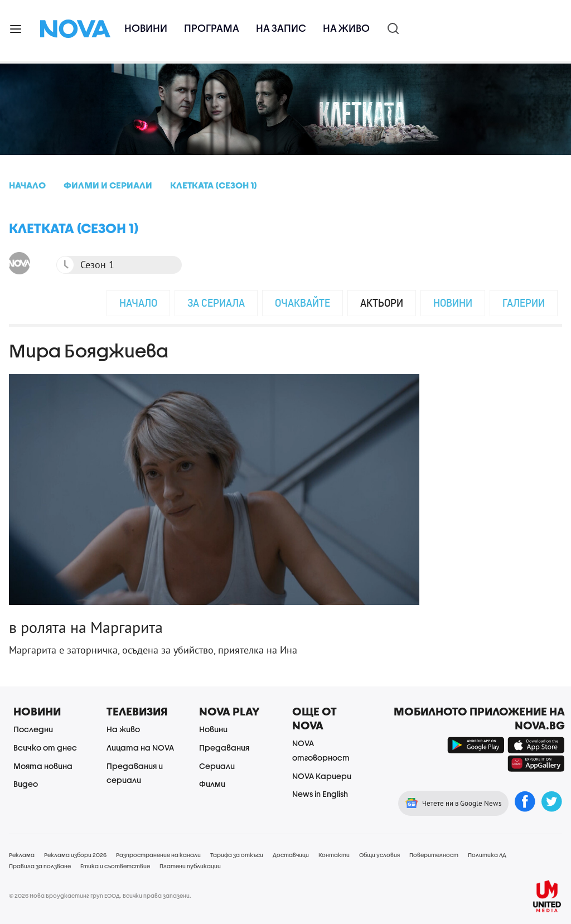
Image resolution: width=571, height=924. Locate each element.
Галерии (524, 303)
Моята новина (43, 766)
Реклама (22, 855)
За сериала (216, 303)
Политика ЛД (487, 855)
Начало (138, 303)
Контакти (334, 855)
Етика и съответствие (115, 866)
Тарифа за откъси (237, 855)
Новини (146, 28)
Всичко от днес (45, 748)
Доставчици (291, 855)
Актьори (382, 303)
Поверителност (434, 855)
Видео (26, 784)
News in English (320, 794)
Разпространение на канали (158, 855)
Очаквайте (303, 303)
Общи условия (379, 855)
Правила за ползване (40, 866)
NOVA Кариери (322, 776)
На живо (346, 28)
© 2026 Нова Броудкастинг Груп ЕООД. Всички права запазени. (100, 896)
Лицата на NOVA (140, 748)
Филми (212, 784)
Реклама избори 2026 (75, 855)
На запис (281, 28)
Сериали (217, 766)
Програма (212, 28)
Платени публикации (190, 866)
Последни (33, 729)
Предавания (224, 748)
